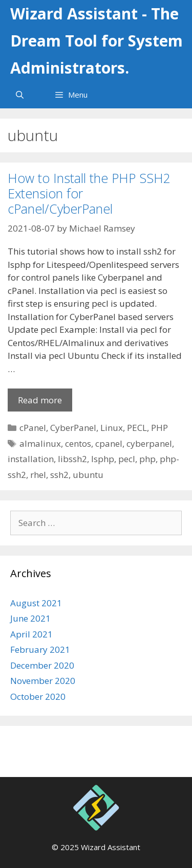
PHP (159, 428)
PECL (137, 428)
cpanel (109, 443)
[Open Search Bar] (20, 95)
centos (78, 443)
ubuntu (88, 475)
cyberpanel (149, 443)
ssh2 (59, 475)
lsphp (103, 459)
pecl (127, 459)
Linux (112, 428)
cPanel (33, 428)
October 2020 (38, 696)
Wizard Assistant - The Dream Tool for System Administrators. (97, 41)
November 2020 (43, 681)
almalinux (40, 443)
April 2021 (31, 634)
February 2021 (40, 649)
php (147, 459)
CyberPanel (73, 428)
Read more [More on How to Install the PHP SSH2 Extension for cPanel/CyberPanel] (40, 400)
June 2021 (30, 618)
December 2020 (42, 665)
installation (31, 459)
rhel (38, 475)
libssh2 (72, 459)
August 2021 (36, 603)
